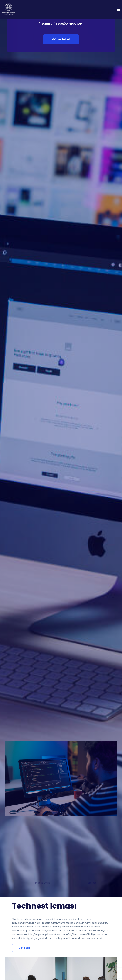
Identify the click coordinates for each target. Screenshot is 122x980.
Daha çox (24, 948)
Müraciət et (61, 39)
